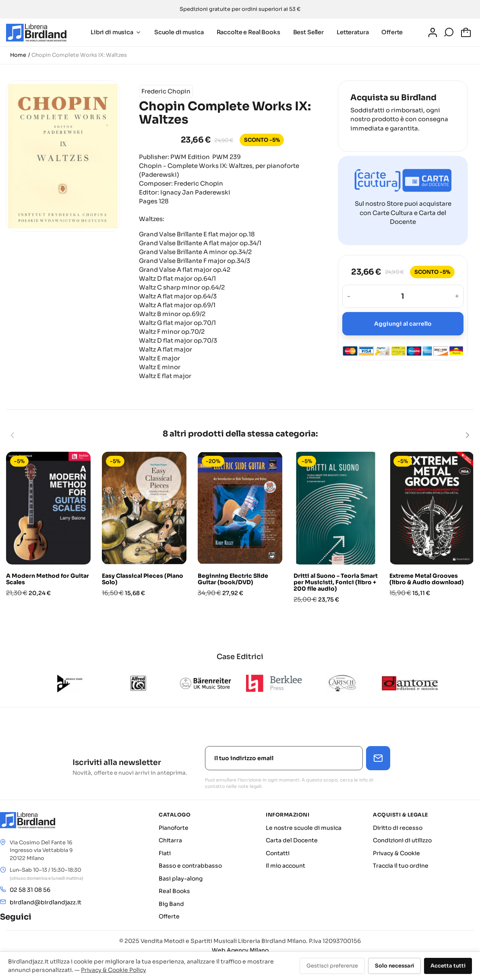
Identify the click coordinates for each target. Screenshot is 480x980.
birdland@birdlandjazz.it (46, 902)
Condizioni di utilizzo (402, 840)
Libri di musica (113, 32)
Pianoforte (174, 828)
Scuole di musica (176, 32)
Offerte (390, 32)
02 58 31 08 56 (30, 890)
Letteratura (350, 32)
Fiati (165, 853)
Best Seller (306, 32)
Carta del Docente (292, 840)
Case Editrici (240, 657)
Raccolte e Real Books (246, 32)
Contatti (278, 853)
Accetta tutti (448, 966)
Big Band (171, 904)
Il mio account (286, 866)
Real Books (174, 891)
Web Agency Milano (240, 950)
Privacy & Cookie (396, 853)
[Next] (467, 435)
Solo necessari (394, 966)
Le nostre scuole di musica (304, 828)
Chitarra (170, 840)
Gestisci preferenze (332, 966)
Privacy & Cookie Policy (114, 970)
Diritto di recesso (398, 828)
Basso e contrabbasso (190, 866)
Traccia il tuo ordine (401, 866)
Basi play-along (181, 879)
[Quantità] (403, 296)
